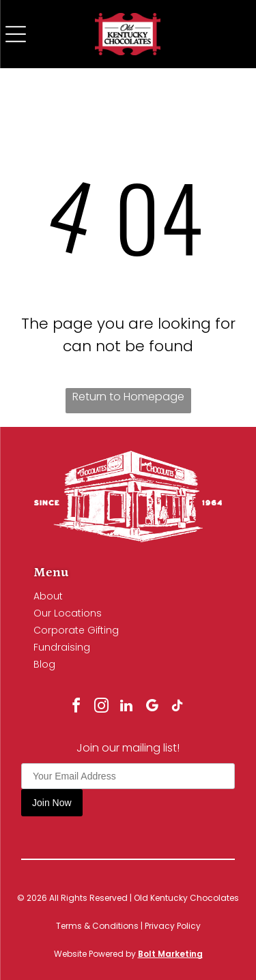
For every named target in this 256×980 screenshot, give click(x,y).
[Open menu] (16, 34)
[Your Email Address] (128, 776)
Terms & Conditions (97, 926)
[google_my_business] (152, 708)
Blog (44, 664)
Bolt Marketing (170, 954)
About (48, 596)
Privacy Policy (173, 926)
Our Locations (68, 613)
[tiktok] (177, 708)
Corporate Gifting (76, 630)
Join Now (52, 803)
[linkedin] (126, 708)
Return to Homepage (128, 397)
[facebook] (76, 708)
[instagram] (101, 708)
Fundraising (62, 647)
